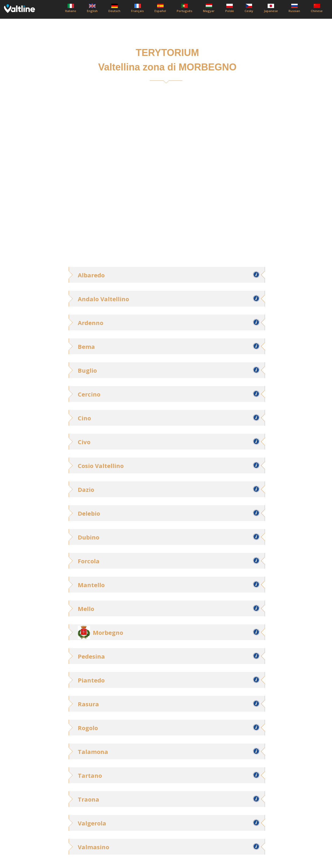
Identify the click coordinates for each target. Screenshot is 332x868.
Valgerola (92, 823)
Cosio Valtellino (101, 466)
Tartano (90, 775)
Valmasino (93, 847)
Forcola (89, 561)
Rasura (88, 704)
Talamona (93, 752)
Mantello (91, 585)
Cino (84, 418)
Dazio (86, 489)
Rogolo (88, 728)
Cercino (89, 394)
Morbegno (108, 632)
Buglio (87, 370)
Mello (86, 609)
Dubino (88, 537)
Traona (88, 799)
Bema (86, 346)
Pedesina (91, 656)
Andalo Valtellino (103, 299)
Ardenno (91, 323)
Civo (84, 442)
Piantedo (91, 680)
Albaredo (91, 275)
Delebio (89, 513)
